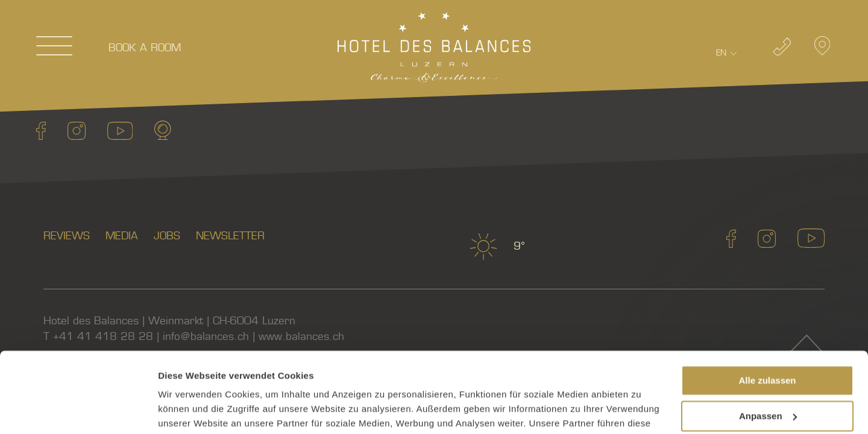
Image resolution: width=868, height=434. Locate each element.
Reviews (67, 236)
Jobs (167, 236)
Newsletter (230, 236)
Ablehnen (767, 376)
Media (122, 236)
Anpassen (768, 340)
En (721, 53)
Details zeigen (188, 410)
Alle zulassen (767, 305)
